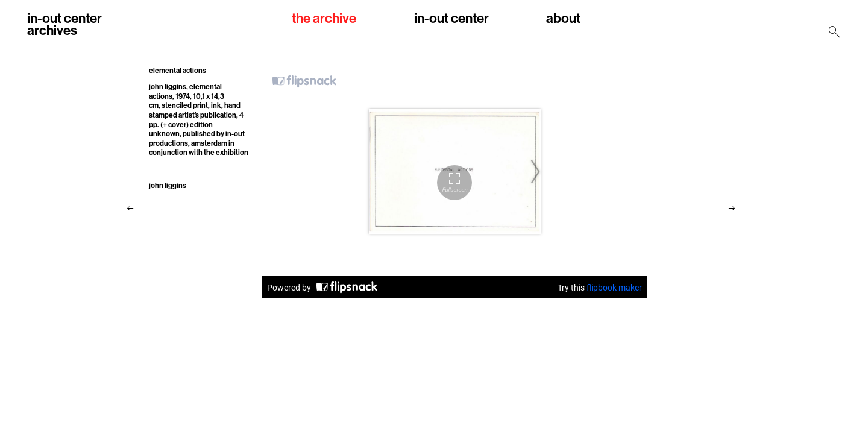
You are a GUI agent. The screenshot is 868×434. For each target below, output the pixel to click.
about (563, 19)
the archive (324, 19)
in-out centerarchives (64, 24)
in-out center (451, 19)
